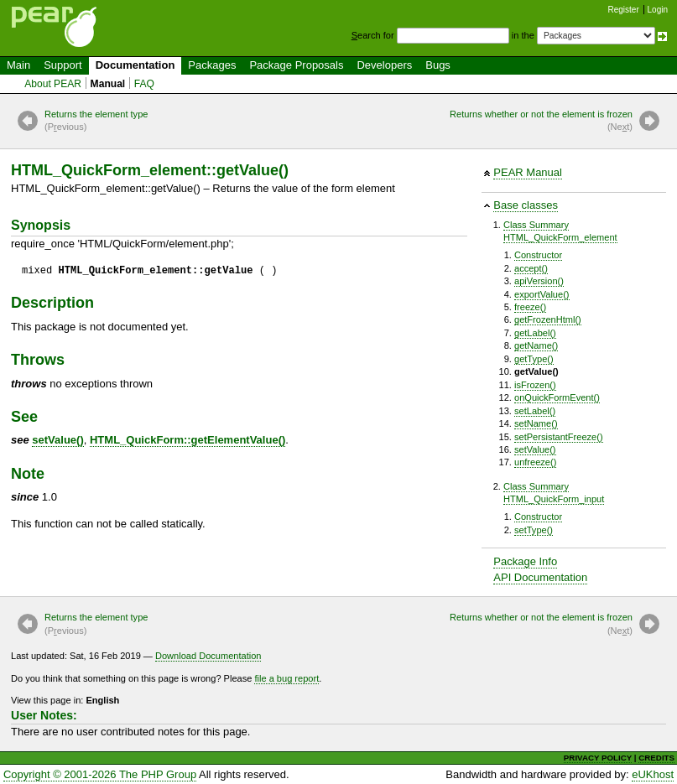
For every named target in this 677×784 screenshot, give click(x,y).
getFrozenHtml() (548, 319)
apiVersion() (539, 281)
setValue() (535, 449)
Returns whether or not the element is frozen (541, 122)
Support (63, 65)
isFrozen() (535, 385)
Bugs (438, 65)
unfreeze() (535, 462)
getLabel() (535, 333)
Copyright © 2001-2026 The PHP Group (100, 774)
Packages (212, 65)
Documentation (135, 65)
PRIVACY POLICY (598, 758)
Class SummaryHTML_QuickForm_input (554, 493)
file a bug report (286, 678)
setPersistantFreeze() (559, 437)
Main (18, 65)
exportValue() (542, 294)
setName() (536, 423)
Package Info (525, 561)
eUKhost (653, 774)
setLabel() (535, 411)
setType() (534, 530)
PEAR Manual (528, 172)
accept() (531, 268)
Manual (108, 84)
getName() (536, 345)
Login (658, 10)
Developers (384, 65)
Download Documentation (208, 656)
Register (624, 10)
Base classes (526, 205)
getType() (534, 359)
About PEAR (53, 84)
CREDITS (656, 758)
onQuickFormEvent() (557, 397)
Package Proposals (296, 65)
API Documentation (540, 577)
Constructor (538, 255)
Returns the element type (96, 122)
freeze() (530, 307)
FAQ (144, 84)
